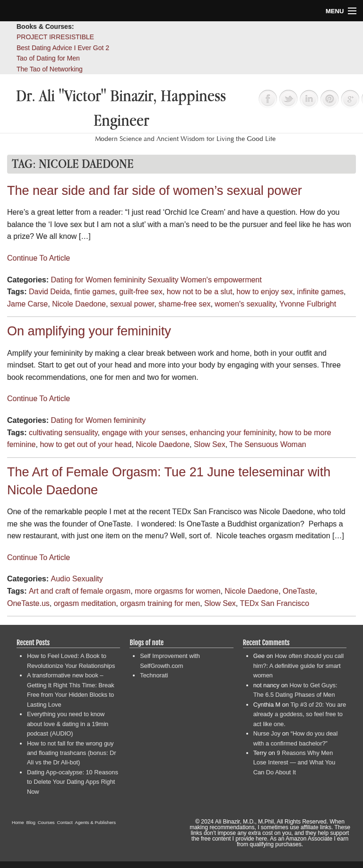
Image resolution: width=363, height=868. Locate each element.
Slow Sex (210, 444)
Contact (65, 822)
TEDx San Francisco (274, 603)
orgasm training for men (160, 603)
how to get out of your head (86, 444)
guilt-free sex (141, 292)
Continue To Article (39, 258)
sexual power (132, 304)
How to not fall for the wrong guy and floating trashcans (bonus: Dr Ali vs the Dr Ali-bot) (72, 753)
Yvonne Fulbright (308, 304)
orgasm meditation (85, 603)
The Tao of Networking (50, 69)
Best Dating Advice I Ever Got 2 (63, 48)
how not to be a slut (200, 292)
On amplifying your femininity (89, 331)
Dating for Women (81, 280)
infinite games (320, 292)
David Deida (49, 292)
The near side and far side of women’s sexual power (155, 191)
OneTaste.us (28, 603)
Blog (31, 822)
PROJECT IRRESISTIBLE (55, 37)
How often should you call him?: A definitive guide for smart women (298, 666)
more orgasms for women (177, 591)
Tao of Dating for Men (48, 58)
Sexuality (163, 280)
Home (18, 822)
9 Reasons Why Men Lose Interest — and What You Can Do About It (294, 763)
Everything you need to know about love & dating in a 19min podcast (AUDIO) (68, 724)
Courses (46, 822)
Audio (60, 579)
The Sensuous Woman (268, 444)
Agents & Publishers (95, 822)
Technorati (154, 675)
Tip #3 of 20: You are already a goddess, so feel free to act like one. (300, 714)
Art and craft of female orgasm (80, 591)
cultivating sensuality (63, 433)
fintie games (95, 292)
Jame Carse (27, 304)
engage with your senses (143, 433)
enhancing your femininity (232, 433)
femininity (130, 280)
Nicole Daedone (79, 304)
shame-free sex (184, 304)
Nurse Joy (267, 733)
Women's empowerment (221, 280)
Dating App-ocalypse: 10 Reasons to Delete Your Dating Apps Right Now (73, 782)
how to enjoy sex (264, 292)
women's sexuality (245, 304)
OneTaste (299, 591)
